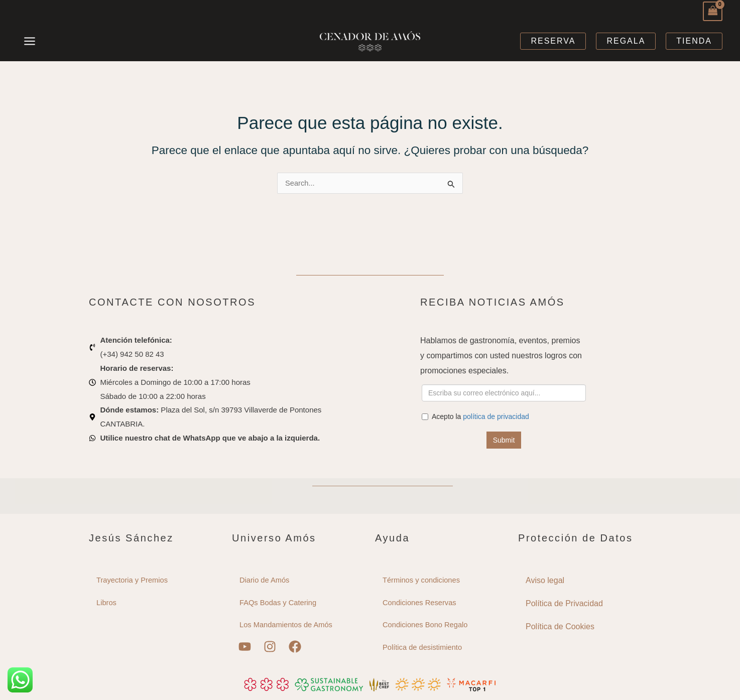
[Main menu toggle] (30, 41)
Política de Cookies (560, 626)
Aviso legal (545, 580)
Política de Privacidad (564, 603)
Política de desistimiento (423, 648)
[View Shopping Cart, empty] (713, 11)
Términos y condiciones (422, 580)
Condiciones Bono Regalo (426, 625)
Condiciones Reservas (420, 602)
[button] (553, 41)
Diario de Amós (265, 580)
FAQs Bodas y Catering (279, 602)
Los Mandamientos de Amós (287, 625)
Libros (107, 602)
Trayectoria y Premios (133, 580)
